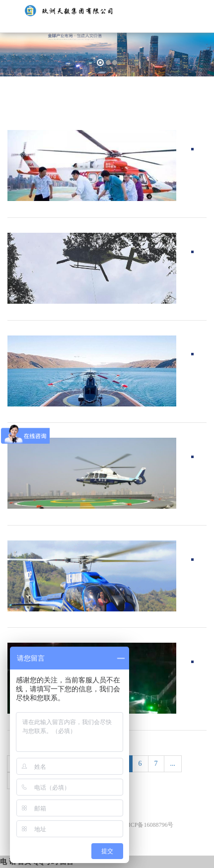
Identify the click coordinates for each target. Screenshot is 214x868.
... (173, 764)
